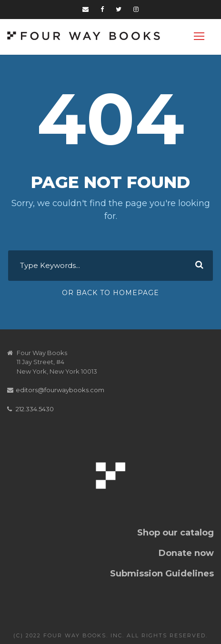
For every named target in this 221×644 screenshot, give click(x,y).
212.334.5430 (35, 409)
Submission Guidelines (162, 574)
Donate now (186, 553)
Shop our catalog (176, 533)
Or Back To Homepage (110, 293)
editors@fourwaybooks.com (60, 390)
